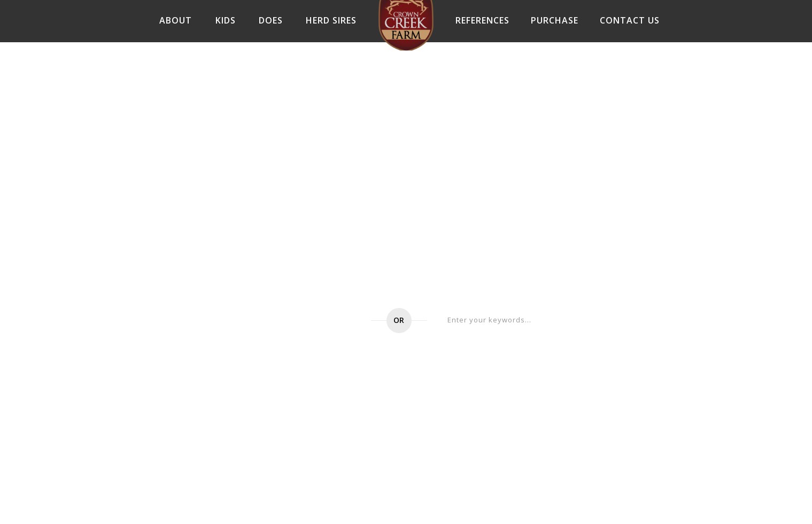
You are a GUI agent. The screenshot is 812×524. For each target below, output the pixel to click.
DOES (271, 20)
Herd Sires (331, 20)
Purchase (555, 20)
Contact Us (630, 20)
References (482, 20)
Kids (226, 20)
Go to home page (300, 321)
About (176, 20)
